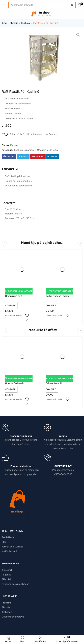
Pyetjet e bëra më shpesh (15, 584)
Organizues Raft (14, 296)
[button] (78, 35)
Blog (4, 542)
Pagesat (6, 575)
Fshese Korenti (54, 383)
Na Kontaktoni (9, 551)
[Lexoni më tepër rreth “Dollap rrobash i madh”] (54, 316)
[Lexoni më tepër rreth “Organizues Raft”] (14, 316)
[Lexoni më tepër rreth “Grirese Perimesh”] (14, 400)
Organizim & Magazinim (36, 150)
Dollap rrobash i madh (57, 296)
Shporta (6, 607)
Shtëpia (14, 23)
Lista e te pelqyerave (13, 617)
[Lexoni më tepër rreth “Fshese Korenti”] (54, 400)
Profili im (6, 603)
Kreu (4, 23)
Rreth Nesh (8, 537)
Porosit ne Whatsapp (20, 291)
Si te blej (6, 579)
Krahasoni (7, 612)
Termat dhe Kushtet (12, 547)
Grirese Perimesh (14, 383)
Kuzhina (26, 23)
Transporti (7, 570)
